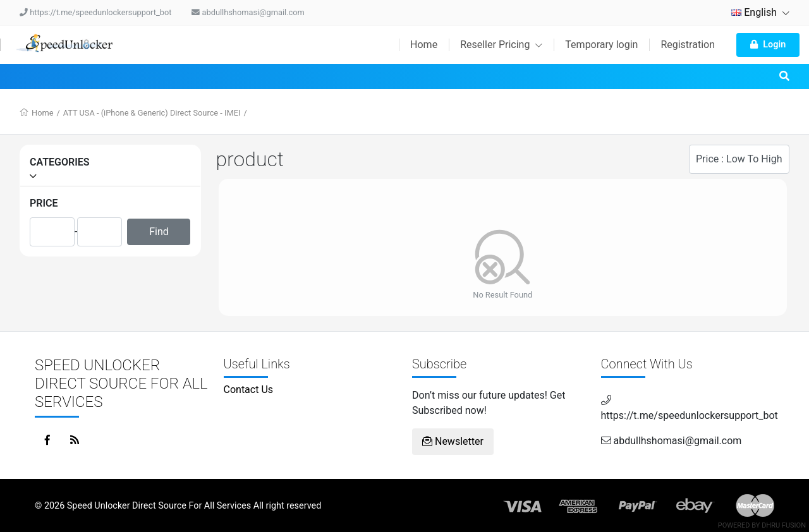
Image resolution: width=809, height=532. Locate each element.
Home (424, 45)
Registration (688, 45)
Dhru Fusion (784, 525)
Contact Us (249, 390)
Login (768, 45)
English (760, 12)
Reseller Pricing (501, 45)
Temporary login (601, 45)
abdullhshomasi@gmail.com (248, 12)
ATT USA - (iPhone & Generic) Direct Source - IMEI (152, 113)
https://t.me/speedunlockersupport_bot (95, 12)
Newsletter (453, 441)
